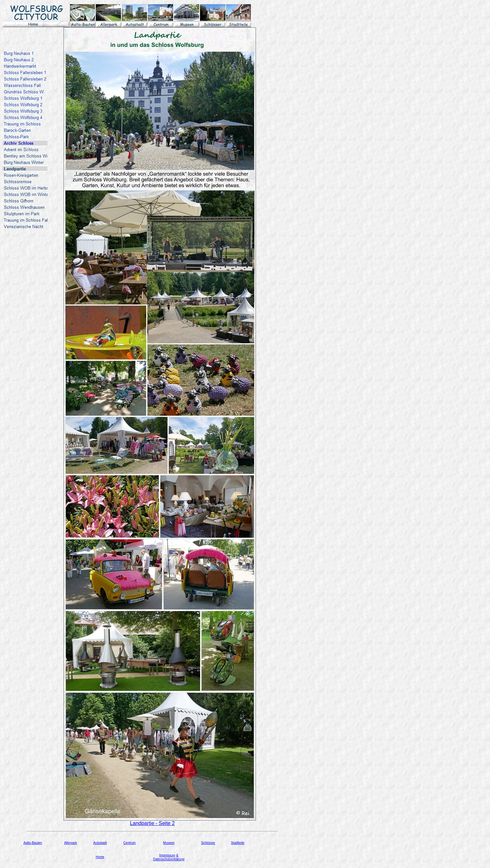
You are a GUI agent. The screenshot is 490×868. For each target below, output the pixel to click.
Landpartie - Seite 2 (152, 823)
